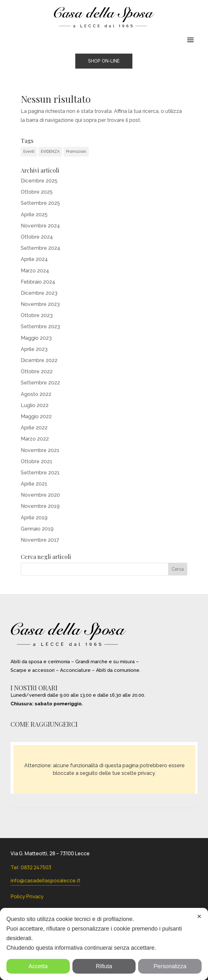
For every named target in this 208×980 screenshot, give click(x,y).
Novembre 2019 (40, 506)
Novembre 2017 (40, 540)
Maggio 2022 (36, 416)
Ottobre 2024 (37, 237)
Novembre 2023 (40, 304)
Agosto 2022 (36, 394)
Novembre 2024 (40, 226)
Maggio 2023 (36, 338)
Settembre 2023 (40, 327)
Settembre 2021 (40, 473)
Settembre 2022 (40, 383)
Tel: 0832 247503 (31, 867)
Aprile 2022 (34, 428)
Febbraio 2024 (38, 282)
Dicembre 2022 (39, 360)
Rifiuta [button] (104, 966)
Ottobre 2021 (37, 461)
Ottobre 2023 (37, 315)
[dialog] (104, 944)
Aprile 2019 (34, 518)
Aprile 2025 (34, 215)
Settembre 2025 (40, 203)
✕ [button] (199, 917)
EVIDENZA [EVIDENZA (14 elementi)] (50, 152)
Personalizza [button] (170, 966)
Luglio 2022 (35, 405)
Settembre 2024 (41, 248)
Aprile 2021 (34, 484)
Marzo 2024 (35, 271)
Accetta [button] (38, 966)
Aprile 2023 (34, 349)
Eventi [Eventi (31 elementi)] (29, 152)
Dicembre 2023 (39, 293)
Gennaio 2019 (37, 529)
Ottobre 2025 (37, 192)
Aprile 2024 (34, 259)
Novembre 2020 (40, 495)
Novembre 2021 (40, 450)
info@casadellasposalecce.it (45, 880)
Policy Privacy (27, 896)
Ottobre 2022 (37, 371)
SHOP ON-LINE (104, 61)
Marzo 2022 (35, 439)
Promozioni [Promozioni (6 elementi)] (76, 152)
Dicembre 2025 (39, 181)
